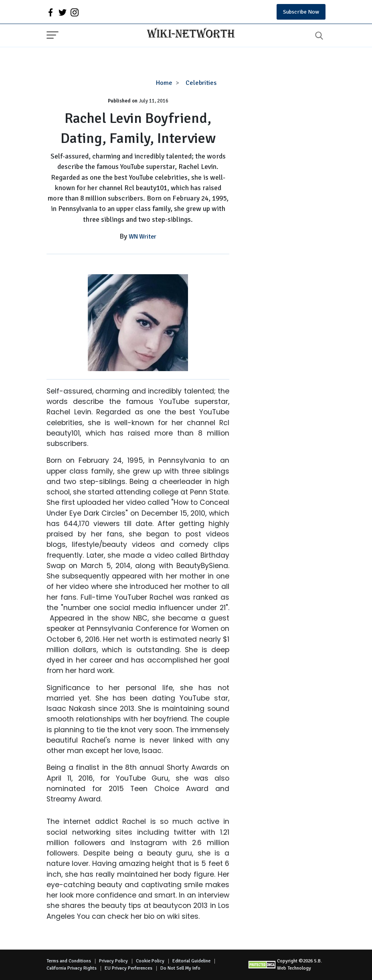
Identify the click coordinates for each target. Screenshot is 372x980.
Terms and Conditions (69, 961)
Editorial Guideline (191, 961)
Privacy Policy (113, 961)
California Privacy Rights (72, 968)
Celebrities (201, 83)
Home (164, 83)
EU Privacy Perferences (128, 968)
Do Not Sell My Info (180, 968)
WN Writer (143, 237)
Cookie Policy (150, 961)
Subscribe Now (301, 12)
